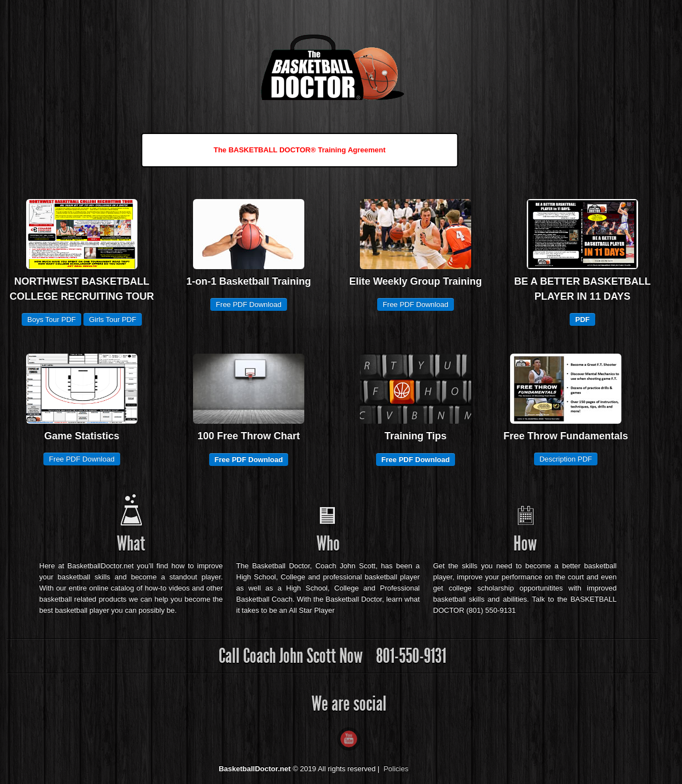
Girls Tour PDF (113, 319)
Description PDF (566, 459)
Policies (396, 769)
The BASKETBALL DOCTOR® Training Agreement (300, 150)
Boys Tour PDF (51, 319)
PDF (582, 319)
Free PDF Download (249, 304)
